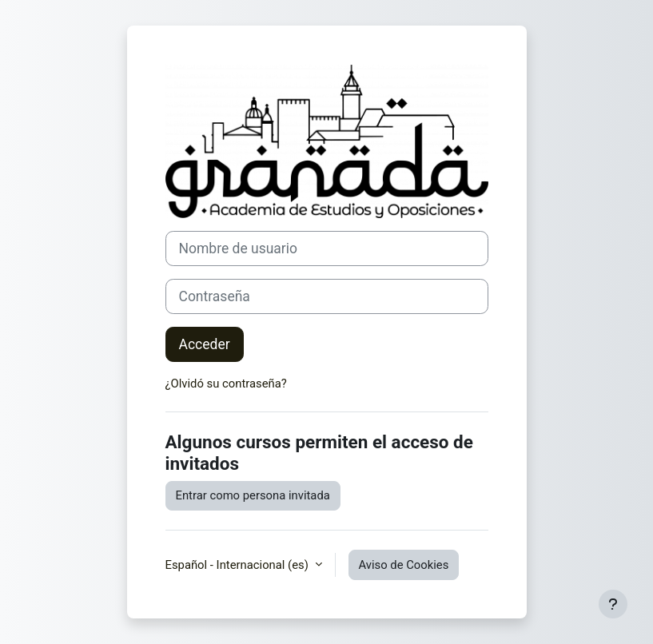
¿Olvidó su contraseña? (226, 384)
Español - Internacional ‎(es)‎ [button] (239, 565)
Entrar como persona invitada (253, 495)
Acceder (205, 344)
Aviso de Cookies (404, 565)
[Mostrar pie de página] (613, 604)
